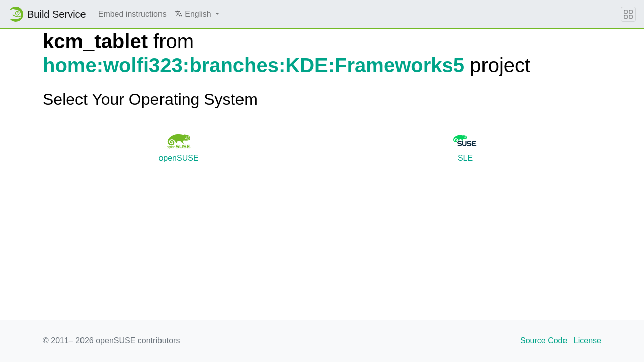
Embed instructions (132, 14)
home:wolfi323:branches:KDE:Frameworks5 (254, 65)
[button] (197, 14)
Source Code (544, 341)
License (587, 341)
